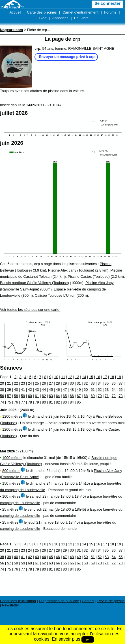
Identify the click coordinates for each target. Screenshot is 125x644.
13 (77, 377)
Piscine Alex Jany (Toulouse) (71, 270)
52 (100, 390)
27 (51, 383)
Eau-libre (81, 18)
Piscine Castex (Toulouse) (89, 277)
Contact (88, 601)
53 (107, 390)
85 (79, 402)
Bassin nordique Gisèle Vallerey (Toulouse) (35, 283)
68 (86, 396)
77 (23, 402)
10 (56, 377)
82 (58, 402)
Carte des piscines (42, 12)
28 (58, 383)
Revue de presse (111, 601)
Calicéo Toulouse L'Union (55, 295)
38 (2, 390)
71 (107, 396)
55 (120, 390)
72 (114, 396)
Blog (43, 18)
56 (2, 396)
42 (30, 390)
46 (58, 390)
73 (120, 396)
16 (98, 377)
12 (70, 377)
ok (88, 639)
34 (100, 383)
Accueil (15, 12)
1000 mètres (12, 458)
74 (2, 402)
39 (9, 390)
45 (51, 390)
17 (105, 377)
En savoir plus (66, 639)
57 (9, 396)
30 (72, 383)
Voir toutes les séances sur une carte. (30, 310)
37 (120, 383)
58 (16, 396)
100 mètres (11, 496)
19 (119, 377)
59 (23, 396)
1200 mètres (12, 416)
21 (9, 383)
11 (63, 377)
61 (37, 396)
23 (23, 383)
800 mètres (11, 471)
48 (72, 390)
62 (44, 396)
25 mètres (10, 509)
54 (114, 390)
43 (37, 390)
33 (93, 383)
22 (16, 383)
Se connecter (107, 3)
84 (72, 402)
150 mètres (11, 483)
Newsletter (10, 605)
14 (84, 377)
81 (51, 402)
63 (51, 396)
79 (37, 402)
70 (100, 396)
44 (44, 390)
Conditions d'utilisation (18, 601)
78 (30, 402)
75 (9, 402)
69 (93, 396)
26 (44, 383)
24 (30, 383)
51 (93, 390)
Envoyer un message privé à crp (67, 57)
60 (30, 396)
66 (72, 396)
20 (2, 383)
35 (107, 383)
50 (86, 390)
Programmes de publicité (59, 601)
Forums (110, 12)
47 (65, 390)
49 (79, 390)
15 (91, 377)
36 (114, 383)
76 (16, 402)
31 (79, 383)
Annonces (60, 18)
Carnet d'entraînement (80, 12)
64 (58, 396)
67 (79, 396)
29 (65, 383)
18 (112, 377)
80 (44, 402)
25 (37, 383)
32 (86, 383)
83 (65, 402)
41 (23, 390)
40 (16, 390)
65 (65, 396)
